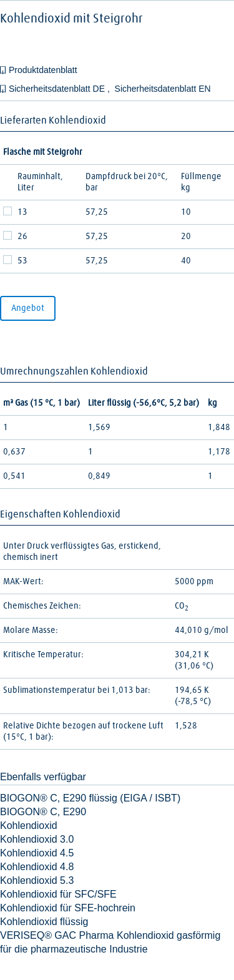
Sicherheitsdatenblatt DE (58, 89)
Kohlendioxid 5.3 (37, 880)
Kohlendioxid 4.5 (37, 853)
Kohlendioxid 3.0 (37, 839)
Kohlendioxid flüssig (44, 922)
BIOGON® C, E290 (43, 812)
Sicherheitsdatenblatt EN (163, 89)
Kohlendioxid (29, 826)
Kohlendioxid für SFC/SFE (58, 894)
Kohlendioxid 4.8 (37, 867)
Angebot (28, 308)
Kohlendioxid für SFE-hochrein (68, 908)
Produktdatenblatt (43, 70)
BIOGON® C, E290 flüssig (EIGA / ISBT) (90, 798)
